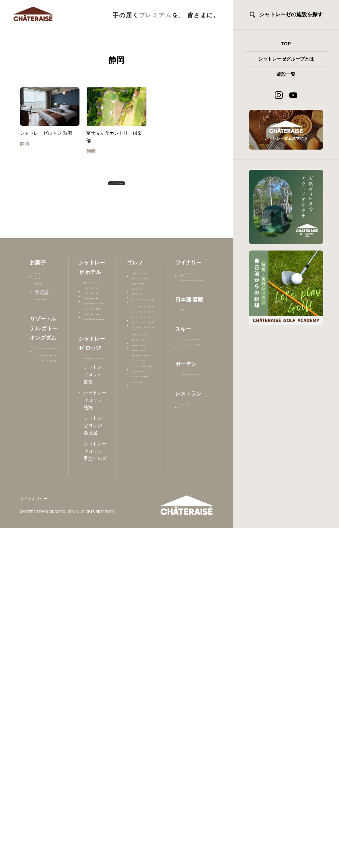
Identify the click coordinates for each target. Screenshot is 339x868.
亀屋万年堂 (46, 316)
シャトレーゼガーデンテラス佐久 (192, 510)
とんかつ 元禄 (189, 557)
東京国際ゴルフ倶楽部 (143, 656)
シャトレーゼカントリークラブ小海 (143, 470)
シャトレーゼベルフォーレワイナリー (192, 339)
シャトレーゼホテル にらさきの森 (95, 403)
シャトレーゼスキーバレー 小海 (192, 428)
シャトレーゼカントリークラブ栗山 (143, 503)
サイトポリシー (34, 838)
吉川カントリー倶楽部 (143, 751)
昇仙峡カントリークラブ (143, 598)
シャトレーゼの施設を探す (291, 14)
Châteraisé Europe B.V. (46, 345)
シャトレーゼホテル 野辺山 (95, 457)
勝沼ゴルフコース (143, 360)
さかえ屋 (44, 305)
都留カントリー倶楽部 (143, 638)
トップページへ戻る (117, 189)
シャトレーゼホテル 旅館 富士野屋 (95, 487)
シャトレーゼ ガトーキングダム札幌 (46, 484)
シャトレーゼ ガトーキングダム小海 (46, 451)
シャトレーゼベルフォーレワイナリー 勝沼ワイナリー (192, 302)
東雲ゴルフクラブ (143, 378)
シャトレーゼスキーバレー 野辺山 (192, 457)
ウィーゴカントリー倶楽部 (143, 773)
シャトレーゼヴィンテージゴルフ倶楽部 (143, 404)
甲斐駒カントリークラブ (143, 295)
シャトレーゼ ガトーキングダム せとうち (46, 418)
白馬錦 (187, 385)
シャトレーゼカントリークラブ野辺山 (143, 536)
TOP (286, 44)
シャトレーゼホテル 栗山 (95, 348)
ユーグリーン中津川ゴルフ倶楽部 (143, 729)
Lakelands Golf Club (142, 794)
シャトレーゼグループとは (286, 59)
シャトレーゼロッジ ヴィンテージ (95, 554)
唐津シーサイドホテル (95, 300)
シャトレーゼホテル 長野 (95, 373)
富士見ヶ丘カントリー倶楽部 (143, 678)
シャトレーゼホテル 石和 (95, 322)
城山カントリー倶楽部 (143, 620)
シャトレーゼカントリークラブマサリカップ (143, 569)
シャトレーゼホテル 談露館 (95, 432)
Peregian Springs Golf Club (141, 703)
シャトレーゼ (46, 291)
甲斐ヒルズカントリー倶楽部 (143, 320)
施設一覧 (286, 74)
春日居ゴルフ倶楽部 (143, 342)
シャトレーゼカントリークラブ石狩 (143, 437)
